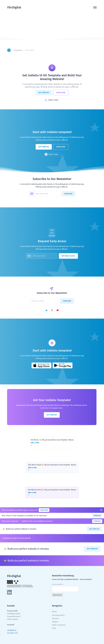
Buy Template (44, 95)
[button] (95, 7)
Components (18, 50)
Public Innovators (59, 625)
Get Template (52, 415)
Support (55, 622)
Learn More (61, 95)
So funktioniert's (58, 615)
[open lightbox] (52, 100)
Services (55, 618)
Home (54, 612)
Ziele (54, 628)
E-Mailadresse (58, 584)
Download (97, 516)
